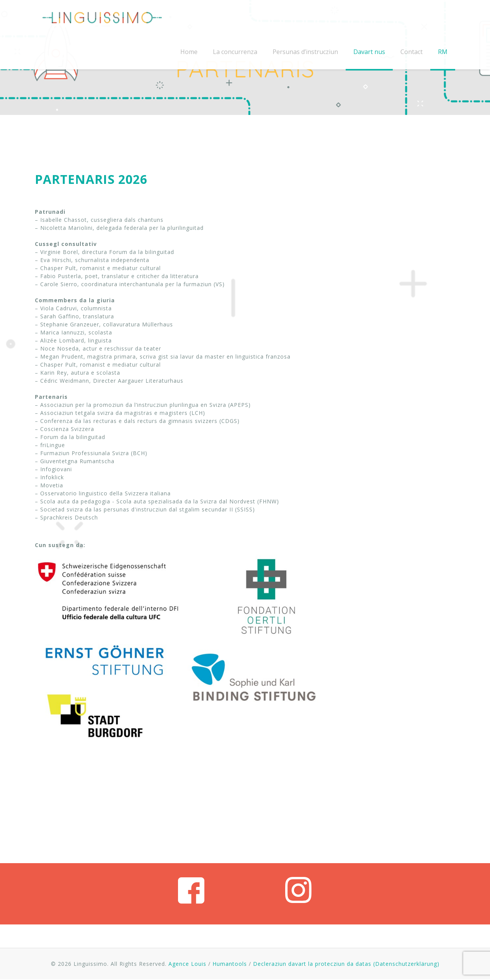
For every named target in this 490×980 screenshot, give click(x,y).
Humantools (230, 964)
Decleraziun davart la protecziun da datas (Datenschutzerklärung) (346, 964)
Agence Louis (187, 964)
